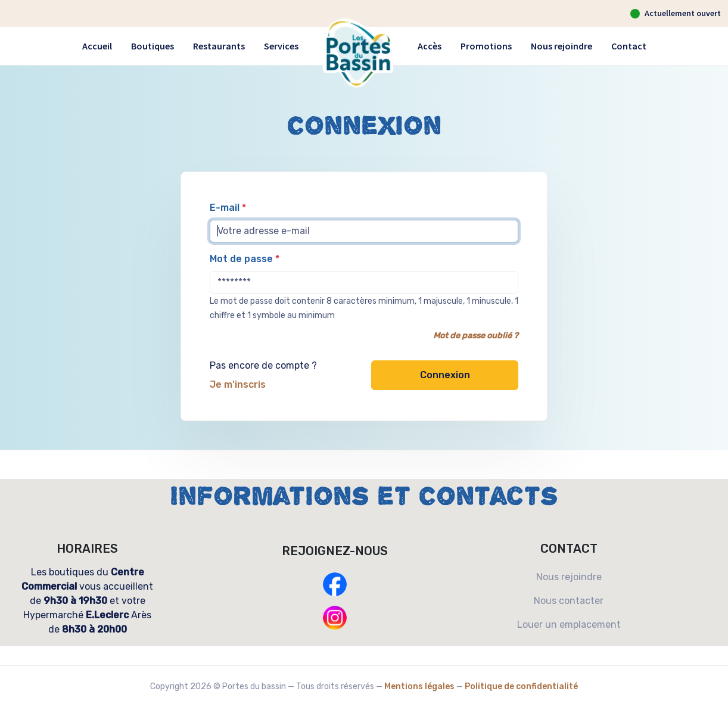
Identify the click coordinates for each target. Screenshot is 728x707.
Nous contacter (569, 601)
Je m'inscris (238, 384)
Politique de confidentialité (521, 686)
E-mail (228, 208)
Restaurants (219, 46)
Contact (629, 46)
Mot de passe (245, 259)
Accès (430, 46)
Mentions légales (419, 686)
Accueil (97, 46)
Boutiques (153, 46)
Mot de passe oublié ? (476, 336)
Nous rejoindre (561, 46)
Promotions (486, 46)
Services (281, 46)
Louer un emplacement (569, 625)
